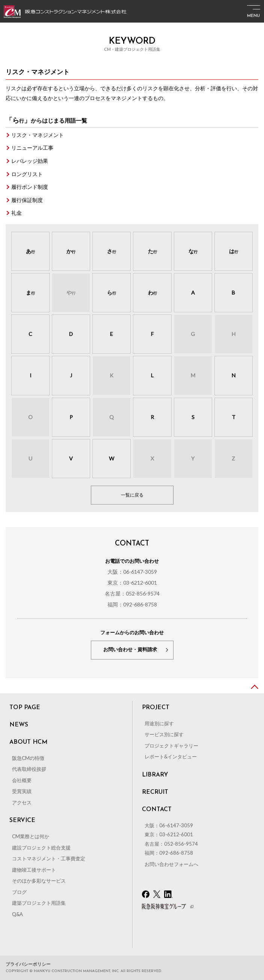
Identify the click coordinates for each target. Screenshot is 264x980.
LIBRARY (155, 775)
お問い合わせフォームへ (171, 864)
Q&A (17, 914)
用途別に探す (159, 723)
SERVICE (22, 820)
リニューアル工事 (32, 148)
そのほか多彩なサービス (39, 881)
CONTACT (157, 810)
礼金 (17, 213)
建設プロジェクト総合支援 (41, 848)
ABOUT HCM (28, 742)
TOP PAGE (25, 708)
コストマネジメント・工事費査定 (49, 858)
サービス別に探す (164, 734)
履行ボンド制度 (30, 187)
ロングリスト (27, 174)
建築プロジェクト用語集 (39, 903)
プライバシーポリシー (28, 964)
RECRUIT (155, 792)
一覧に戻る (132, 495)
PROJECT (156, 708)
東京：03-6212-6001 (132, 583)
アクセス (22, 802)
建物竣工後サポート (34, 870)
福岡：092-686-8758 (132, 604)
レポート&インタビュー (171, 757)
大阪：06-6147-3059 (132, 572)
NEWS (19, 725)
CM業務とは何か (31, 836)
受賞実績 (22, 791)
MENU (253, 16)
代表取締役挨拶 (29, 769)
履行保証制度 (27, 200)
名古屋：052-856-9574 (132, 593)
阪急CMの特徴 (28, 758)
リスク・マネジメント (38, 135)
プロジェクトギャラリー (171, 746)
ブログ (19, 892)
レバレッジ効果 (30, 161)
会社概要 (22, 780)
